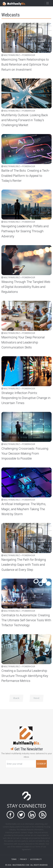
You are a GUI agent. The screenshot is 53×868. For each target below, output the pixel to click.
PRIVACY (23, 859)
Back (16, 698)
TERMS (14, 859)
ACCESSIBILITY (36, 859)
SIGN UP (41, 764)
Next (37, 698)
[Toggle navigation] (47, 3)
